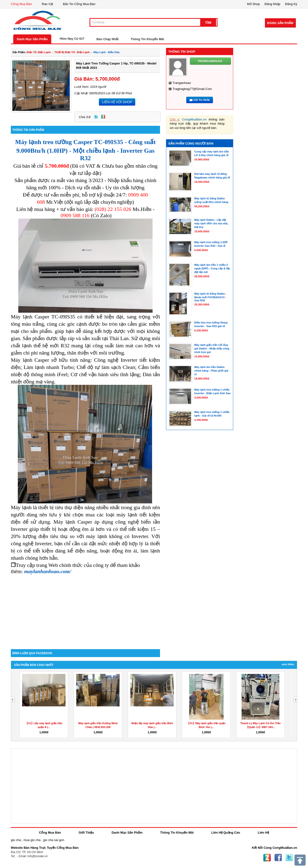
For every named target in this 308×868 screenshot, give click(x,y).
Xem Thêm (288, 664)
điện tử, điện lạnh (39, 52)
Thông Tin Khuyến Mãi (147, 39)
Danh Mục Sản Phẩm (32, 39)
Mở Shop (253, 4)
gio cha (16, 840)
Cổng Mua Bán (21, 4)
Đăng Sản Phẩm (280, 23)
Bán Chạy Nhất (108, 39)
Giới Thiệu (86, 833)
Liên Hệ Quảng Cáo (226, 833)
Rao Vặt (48, 4)
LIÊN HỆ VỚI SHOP (117, 102)
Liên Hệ (263, 833)
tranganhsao (182, 83)
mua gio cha (32, 840)
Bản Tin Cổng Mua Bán (79, 4)
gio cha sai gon (54, 840)
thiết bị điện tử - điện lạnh (72, 52)
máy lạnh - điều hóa (107, 52)
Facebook (278, 858)
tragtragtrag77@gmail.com (192, 89)
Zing (103, 117)
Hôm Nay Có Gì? (72, 39)
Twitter (96, 117)
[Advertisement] (85, 608)
